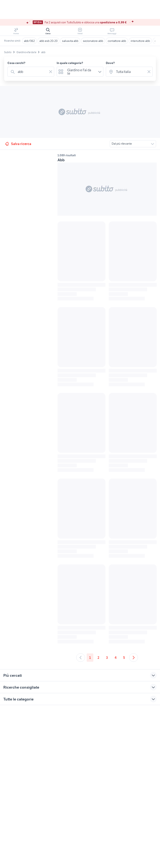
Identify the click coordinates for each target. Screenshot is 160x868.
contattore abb (117, 41)
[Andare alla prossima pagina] (134, 658)
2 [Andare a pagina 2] (98, 658)
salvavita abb (70, 41)
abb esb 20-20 (48, 41)
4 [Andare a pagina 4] (116, 658)
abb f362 (29, 41)
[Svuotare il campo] (51, 72)
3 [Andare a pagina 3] (107, 658)
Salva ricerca (18, 144)
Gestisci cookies (15, 769)
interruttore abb (140, 41)
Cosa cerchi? (16, 63)
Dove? (110, 63)
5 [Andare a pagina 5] (124, 658)
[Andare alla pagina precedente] (81, 658)
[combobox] (32, 72)
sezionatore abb (93, 41)
